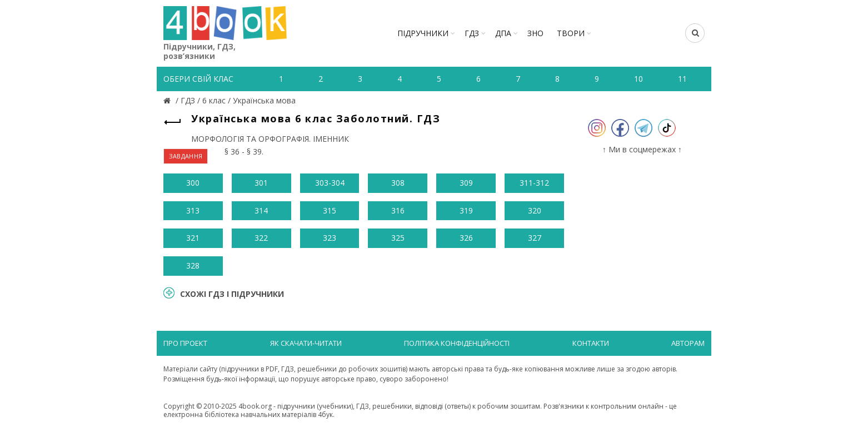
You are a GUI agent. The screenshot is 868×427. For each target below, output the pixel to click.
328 (193, 265)
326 (466, 238)
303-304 (330, 183)
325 (398, 238)
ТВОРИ (571, 33)
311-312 (534, 183)
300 (193, 183)
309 (466, 183)
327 (535, 238)
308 (398, 183)
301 (261, 183)
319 (466, 210)
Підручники (423, 33)
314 (261, 210)
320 (535, 210)
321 (193, 238)
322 (261, 238)
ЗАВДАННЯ (186, 156)
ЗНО (535, 33)
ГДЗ (472, 33)
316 (398, 210)
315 (330, 210)
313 (193, 210)
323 (330, 238)
